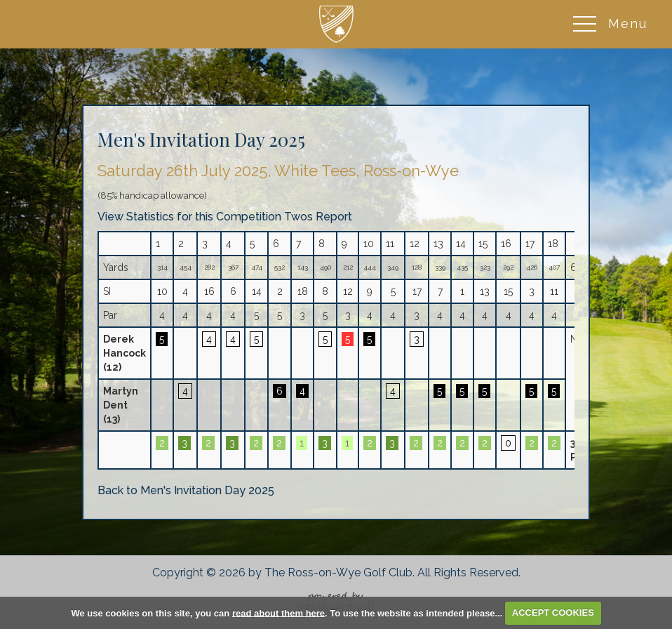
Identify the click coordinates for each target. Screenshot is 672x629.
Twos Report (318, 217)
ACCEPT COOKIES (553, 613)
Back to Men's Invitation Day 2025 (186, 490)
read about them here (278, 613)
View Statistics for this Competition (189, 217)
